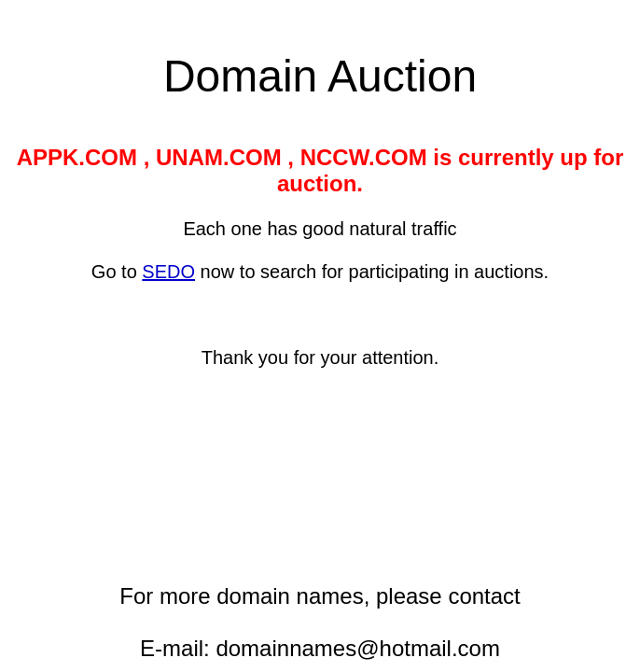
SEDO (168, 272)
